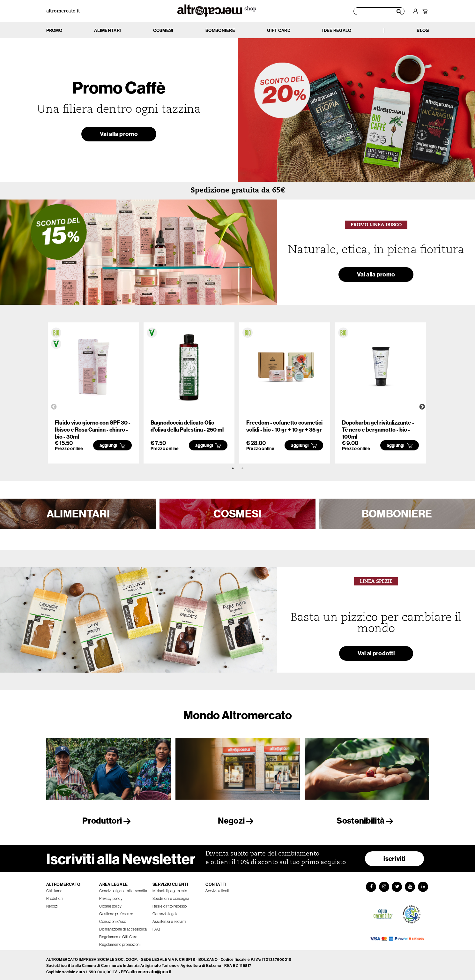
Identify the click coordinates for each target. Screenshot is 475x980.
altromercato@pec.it (151, 970)
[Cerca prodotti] (379, 11)
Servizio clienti (217, 889)
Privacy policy (111, 897)
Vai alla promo (119, 135)
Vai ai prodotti (376, 654)
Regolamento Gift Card (118, 935)
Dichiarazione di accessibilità (123, 927)
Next (422, 407)
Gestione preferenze (116, 912)
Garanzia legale (166, 912)
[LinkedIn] (424, 885)
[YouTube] (411, 885)
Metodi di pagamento (170, 889)
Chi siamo (54, 889)
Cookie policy (111, 904)
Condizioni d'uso (113, 920)
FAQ (156, 927)
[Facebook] (370, 885)
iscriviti (394, 857)
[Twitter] (397, 885)
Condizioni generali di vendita (123, 889)
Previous (54, 407)
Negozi (237, 821)
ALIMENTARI (78, 514)
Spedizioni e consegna (171, 897)
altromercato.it (63, 11)
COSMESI (237, 514)
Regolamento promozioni (120, 943)
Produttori (108, 821)
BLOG (423, 30)
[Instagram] (384, 885)
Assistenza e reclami (169, 920)
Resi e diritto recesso (170, 904)
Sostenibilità (367, 821)
